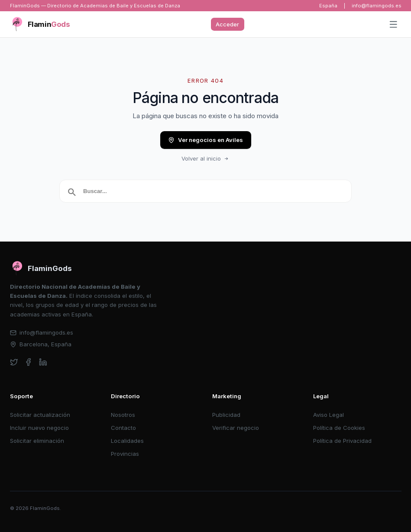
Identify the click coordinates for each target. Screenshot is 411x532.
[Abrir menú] (393, 25)
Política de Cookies (339, 428)
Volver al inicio (206, 158)
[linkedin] (43, 362)
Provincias (125, 454)
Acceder (227, 24)
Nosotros (123, 415)
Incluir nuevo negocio (39, 428)
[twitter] (14, 362)
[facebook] (28, 362)
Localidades (127, 441)
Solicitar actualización (40, 415)
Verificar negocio (236, 428)
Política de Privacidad (342, 441)
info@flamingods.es (377, 6)
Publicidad (226, 415)
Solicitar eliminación (37, 441)
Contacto (123, 428)
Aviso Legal (328, 415)
